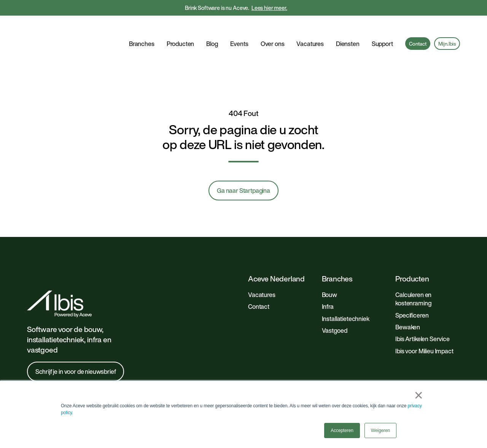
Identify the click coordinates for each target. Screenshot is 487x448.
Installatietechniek (346, 293)
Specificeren (412, 289)
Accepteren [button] (342, 431)
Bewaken (408, 301)
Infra (328, 281)
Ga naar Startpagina (243, 165)
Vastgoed (335, 305)
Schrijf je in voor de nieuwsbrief (76, 346)
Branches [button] (142, 31)
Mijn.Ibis (447, 31)
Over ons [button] (273, 31)
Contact (418, 31)
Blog (212, 31)
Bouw (329, 269)
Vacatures (310, 31)
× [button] (419, 395)
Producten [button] (181, 31)
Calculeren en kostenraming (413, 273)
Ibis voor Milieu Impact (424, 325)
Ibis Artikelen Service (422, 313)
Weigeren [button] (380, 431)
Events (239, 31)
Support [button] (382, 31)
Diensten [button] (348, 31)
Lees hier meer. (269, 8)
